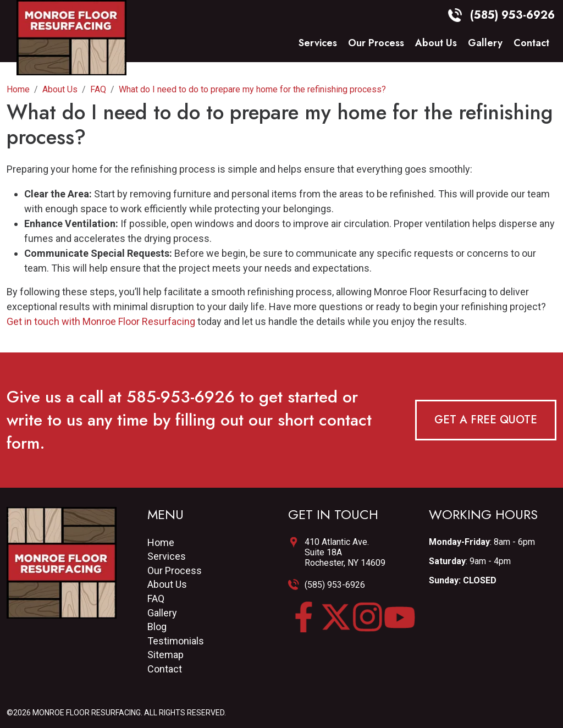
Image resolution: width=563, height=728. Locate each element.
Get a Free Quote (486, 420)
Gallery (485, 43)
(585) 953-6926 (335, 585)
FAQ (156, 599)
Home (161, 542)
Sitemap (165, 655)
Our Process (376, 43)
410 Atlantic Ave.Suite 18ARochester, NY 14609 (345, 552)
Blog (157, 627)
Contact (531, 43)
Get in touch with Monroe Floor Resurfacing (101, 321)
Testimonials (176, 641)
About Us (436, 43)
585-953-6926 (181, 397)
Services (318, 43)
